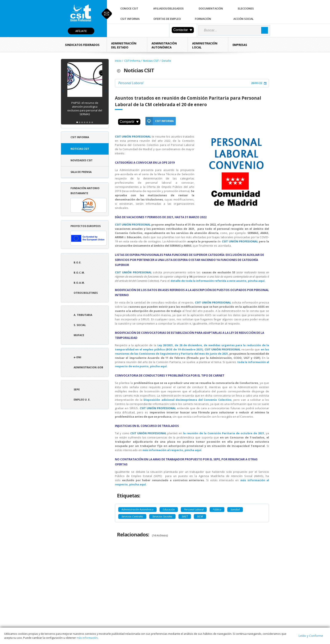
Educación (169, 509)
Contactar (183, 30)
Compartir (129, 122)
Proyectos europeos (88, 235)
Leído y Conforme (311, 636)
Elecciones (246, 8)
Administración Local (205, 45)
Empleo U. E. (82, 400)
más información (87, 638)
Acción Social (244, 19)
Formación (203, 19)
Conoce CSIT (129, 8)
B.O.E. (78, 263)
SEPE (77, 389)
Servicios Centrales (132, 516)
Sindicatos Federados (82, 45)
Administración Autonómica (164, 45)
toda (241, 362)
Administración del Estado (124, 45)
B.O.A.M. (79, 283)
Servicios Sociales (162, 516)
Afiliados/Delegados (168, 8)
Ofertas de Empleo (167, 19)
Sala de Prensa (81, 172)
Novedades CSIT (82, 160)
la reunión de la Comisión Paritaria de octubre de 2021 (224, 433)
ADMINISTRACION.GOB (88, 367)
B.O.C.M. (79, 273)
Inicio (118, 61)
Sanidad (235, 509)
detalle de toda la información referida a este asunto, (209, 281)
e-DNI (77, 357)
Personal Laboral (131, 83)
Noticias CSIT (80, 149)
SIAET (185, 516)
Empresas (240, 45)
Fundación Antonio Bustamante (88, 200)
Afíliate (81, 31)
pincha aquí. (257, 281)
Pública (217, 509)
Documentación (211, 8)
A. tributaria (83, 315)
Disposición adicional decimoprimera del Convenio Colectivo (188, 400)
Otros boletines (86, 293)
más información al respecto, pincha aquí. (173, 450)
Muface (79, 335)
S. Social (80, 325)
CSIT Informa (130, 19)
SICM (200, 516)
